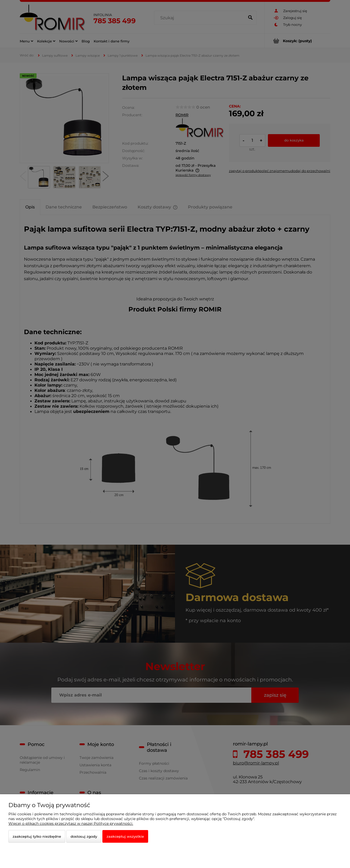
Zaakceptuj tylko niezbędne (37, 836)
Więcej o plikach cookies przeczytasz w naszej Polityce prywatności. (71, 823)
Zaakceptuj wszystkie (125, 836)
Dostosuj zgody (84, 836)
